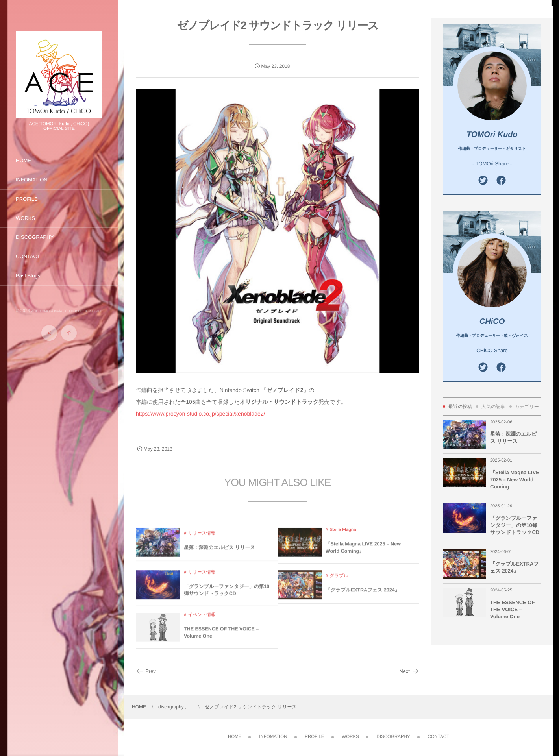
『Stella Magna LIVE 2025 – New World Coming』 (363, 553)
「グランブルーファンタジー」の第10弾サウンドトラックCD (227, 596)
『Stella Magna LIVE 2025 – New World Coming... (515, 480)
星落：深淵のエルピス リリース (219, 553)
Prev (146, 671)
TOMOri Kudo (492, 135)
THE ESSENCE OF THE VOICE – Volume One (221, 638)
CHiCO (492, 322)
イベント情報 (202, 621)
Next (409, 671)
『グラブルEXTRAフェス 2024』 (363, 596)
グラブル (339, 582)
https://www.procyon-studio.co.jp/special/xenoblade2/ (200, 414)
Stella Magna (343, 536)
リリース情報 (202, 539)
